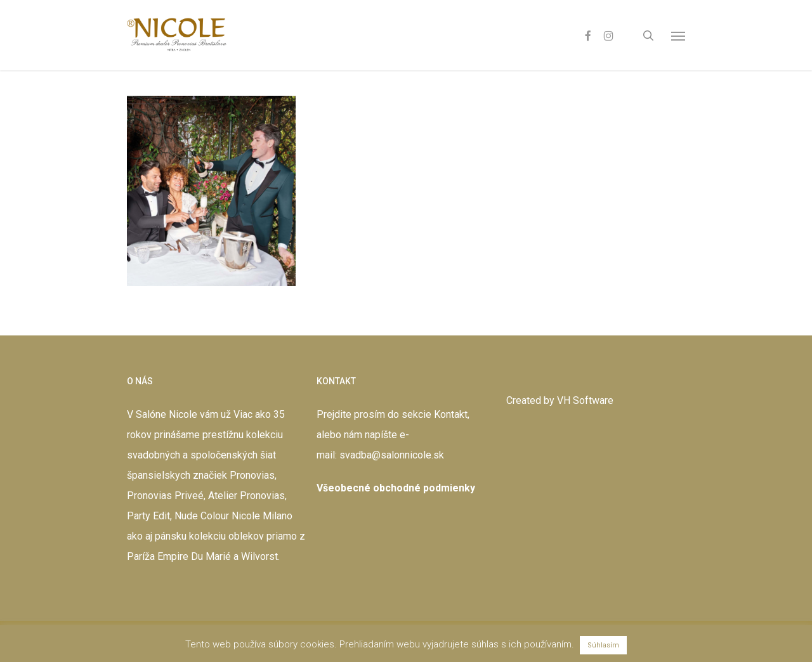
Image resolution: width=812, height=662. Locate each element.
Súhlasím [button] (603, 645)
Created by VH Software (560, 400)
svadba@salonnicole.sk (392, 455)
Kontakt (451, 414)
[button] (678, 36)
